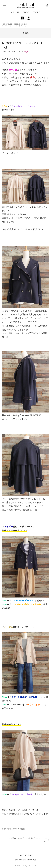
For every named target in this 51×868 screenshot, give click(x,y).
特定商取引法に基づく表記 (26, 860)
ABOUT (15, 12)
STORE (36, 12)
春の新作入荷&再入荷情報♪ (15, 829)
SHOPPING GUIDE (26, 855)
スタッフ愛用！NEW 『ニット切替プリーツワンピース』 (26, 840)
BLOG (26, 12)
